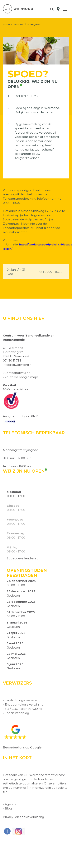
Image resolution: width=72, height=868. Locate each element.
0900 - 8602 (53, 272)
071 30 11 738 (30, 96)
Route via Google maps (21, 377)
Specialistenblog (17, 713)
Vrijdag (12, 547)
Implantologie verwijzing (23, 700)
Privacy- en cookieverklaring (23, 817)
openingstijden (14, 194)
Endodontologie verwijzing (24, 704)
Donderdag (16, 533)
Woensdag (15, 519)
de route (46, 112)
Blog (8, 808)
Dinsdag (13, 506)
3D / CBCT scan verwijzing (24, 709)
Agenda (11, 804)
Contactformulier (17, 373)
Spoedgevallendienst (22, 558)
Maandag (14, 492)
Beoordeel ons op (22, 747)
